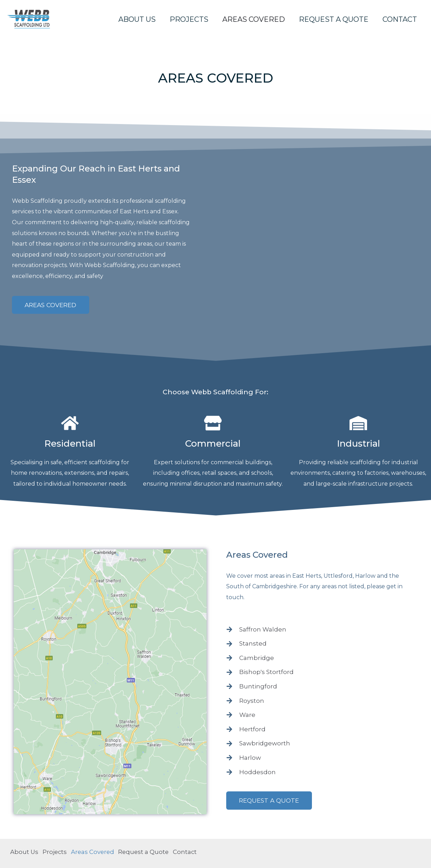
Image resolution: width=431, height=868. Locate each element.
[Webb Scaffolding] (32, 19)
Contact (400, 19)
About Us (137, 19)
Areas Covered (254, 19)
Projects (189, 19)
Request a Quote (334, 19)
